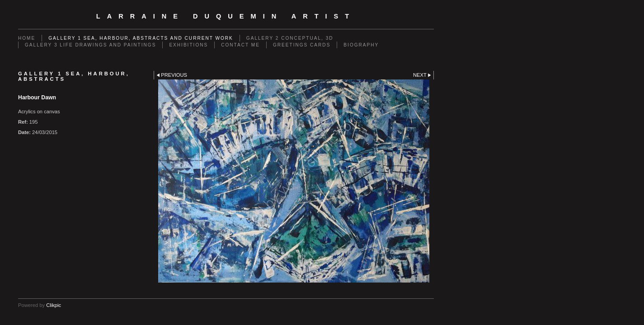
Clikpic (54, 305)
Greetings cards (302, 45)
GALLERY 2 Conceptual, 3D (290, 38)
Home (27, 38)
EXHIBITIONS (188, 45)
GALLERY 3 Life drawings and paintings (90, 45)
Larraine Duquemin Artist (226, 16)
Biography (361, 45)
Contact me (240, 45)
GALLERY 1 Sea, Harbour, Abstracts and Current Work (141, 38)
